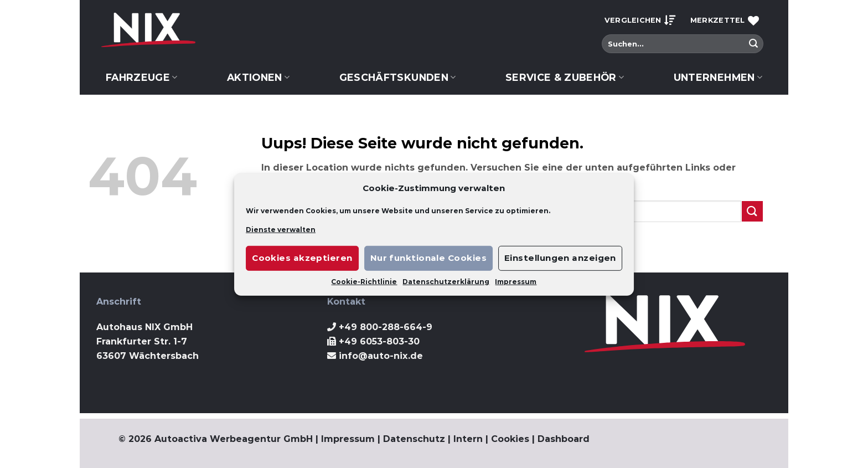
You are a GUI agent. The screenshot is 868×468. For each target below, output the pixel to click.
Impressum (516, 282)
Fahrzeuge (142, 77)
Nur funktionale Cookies (428, 258)
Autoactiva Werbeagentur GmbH (234, 439)
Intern (468, 439)
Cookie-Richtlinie (364, 282)
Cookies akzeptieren (302, 258)
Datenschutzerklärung (446, 282)
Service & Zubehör (565, 77)
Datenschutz (414, 439)
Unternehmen (718, 77)
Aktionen (258, 77)
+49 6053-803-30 (379, 341)
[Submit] (753, 44)
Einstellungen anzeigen (560, 258)
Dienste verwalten (281, 229)
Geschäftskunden (398, 77)
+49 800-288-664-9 (386, 327)
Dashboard (564, 439)
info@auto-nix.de (381, 356)
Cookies (510, 439)
